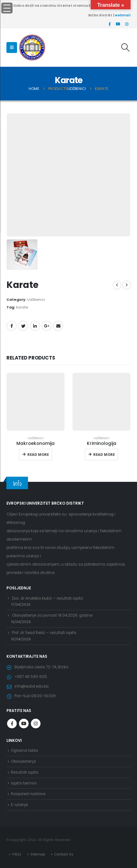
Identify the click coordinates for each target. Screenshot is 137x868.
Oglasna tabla (24, 751)
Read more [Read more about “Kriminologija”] (104, 454)
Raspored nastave (28, 794)
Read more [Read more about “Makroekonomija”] (38, 454)
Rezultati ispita (25, 772)
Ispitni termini (24, 783)
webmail (123, 15)
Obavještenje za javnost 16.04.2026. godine (52, 615)
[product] (36, 402)
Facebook (12, 326)
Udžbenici (36, 299)
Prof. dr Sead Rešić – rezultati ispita (44, 633)
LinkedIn (35, 326)
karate (22, 307)
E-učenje (19, 805)
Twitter (23, 326)
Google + (47, 326)
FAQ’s (17, 854)
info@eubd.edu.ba (32, 686)
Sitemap (38, 854)
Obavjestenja (23, 761)
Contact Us (64, 854)
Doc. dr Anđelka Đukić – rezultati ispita (47, 598)
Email (58, 326)
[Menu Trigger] (7, 8)
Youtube (24, 724)
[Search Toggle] (126, 48)
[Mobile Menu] (12, 48)
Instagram (36, 724)
